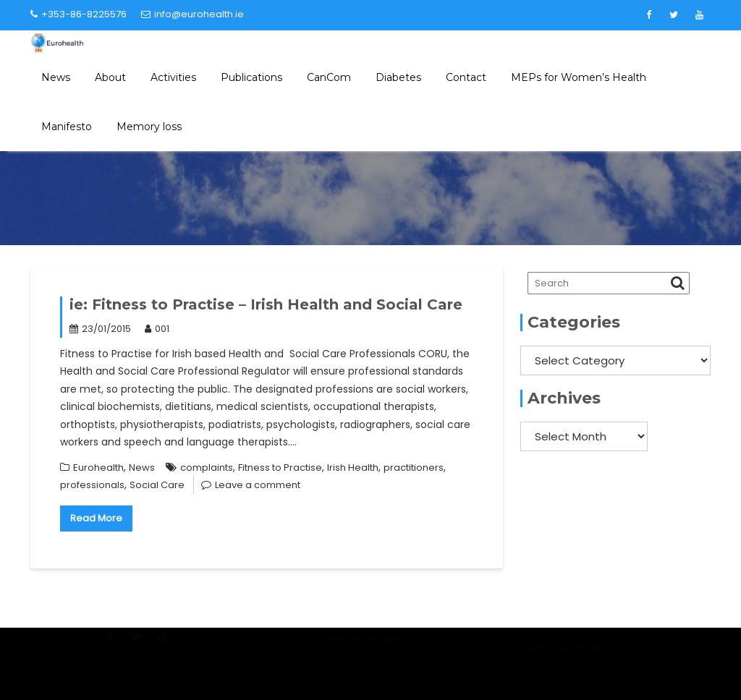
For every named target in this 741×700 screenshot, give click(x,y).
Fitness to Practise (280, 468)
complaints (207, 468)
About (110, 77)
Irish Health (353, 468)
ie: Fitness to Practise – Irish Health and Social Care (266, 304)
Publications (251, 77)
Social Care (157, 485)
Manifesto (67, 127)
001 (157, 329)
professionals (92, 485)
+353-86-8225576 (79, 14)
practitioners (414, 468)
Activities (173, 77)
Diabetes (398, 77)
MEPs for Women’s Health (579, 77)
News (56, 77)
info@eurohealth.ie (192, 14)
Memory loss (149, 127)
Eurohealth (98, 468)
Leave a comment (258, 485)
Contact (466, 77)
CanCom (329, 77)
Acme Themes (640, 656)
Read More (96, 518)
